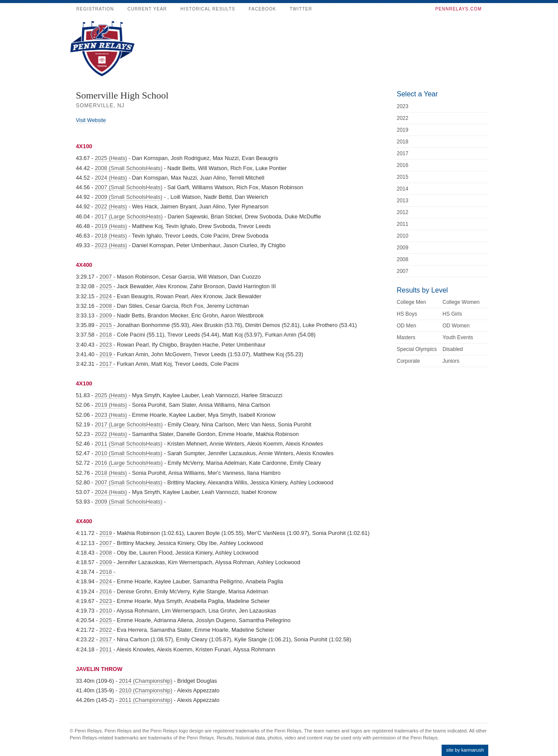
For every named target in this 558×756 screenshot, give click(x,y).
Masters (406, 337)
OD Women (456, 326)
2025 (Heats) (111, 158)
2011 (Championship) (146, 700)
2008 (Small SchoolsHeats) (128, 168)
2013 (403, 201)
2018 (106, 335)
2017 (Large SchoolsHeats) (129, 216)
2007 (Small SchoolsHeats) (128, 187)
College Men (411, 302)
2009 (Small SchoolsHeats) (128, 197)
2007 (106, 277)
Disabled (453, 349)
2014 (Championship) (146, 681)
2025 (106, 286)
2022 (106, 630)
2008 (106, 306)
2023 (106, 345)
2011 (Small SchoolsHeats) (128, 444)
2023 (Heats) (111, 245)
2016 (106, 591)
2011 (106, 649)
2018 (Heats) (111, 236)
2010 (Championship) (146, 690)
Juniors (451, 361)
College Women (461, 302)
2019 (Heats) (111, 226)
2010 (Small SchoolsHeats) (128, 453)
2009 (106, 315)
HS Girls (452, 314)
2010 (106, 611)
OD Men (407, 326)
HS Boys (407, 314)
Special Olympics (417, 349)
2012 (403, 212)
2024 (106, 296)
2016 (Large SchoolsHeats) (129, 463)
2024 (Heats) (111, 178)
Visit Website (91, 120)
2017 (106, 364)
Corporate (408, 361)
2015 (106, 325)
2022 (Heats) (111, 206)
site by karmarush (465, 750)
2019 (106, 354)
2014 (403, 189)
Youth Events (458, 337)
